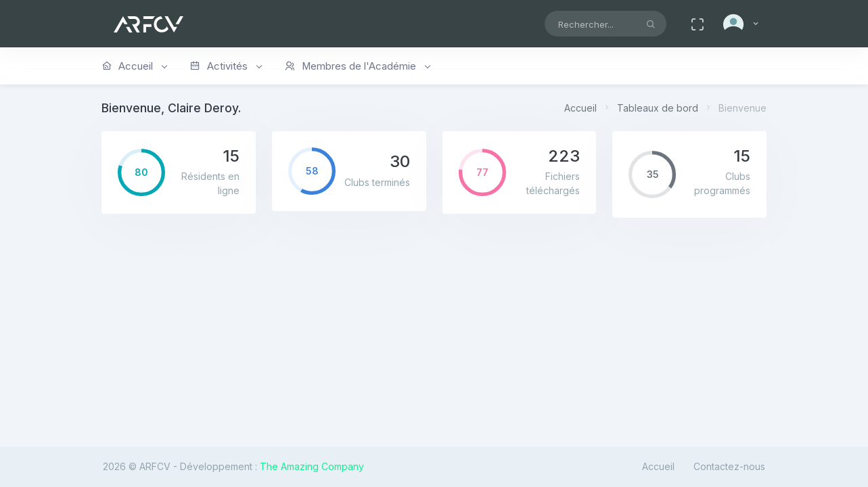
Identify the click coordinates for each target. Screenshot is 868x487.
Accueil (580, 108)
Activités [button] (226, 67)
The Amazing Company (312, 466)
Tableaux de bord (658, 108)
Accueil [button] (134, 67)
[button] (741, 24)
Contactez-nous (729, 466)
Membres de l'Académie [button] (357, 67)
